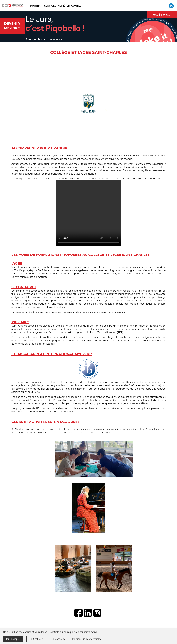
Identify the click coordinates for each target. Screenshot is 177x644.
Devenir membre (12, 26)
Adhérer (64, 6)
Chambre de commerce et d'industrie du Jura (13, 6)
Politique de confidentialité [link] (87, 639)
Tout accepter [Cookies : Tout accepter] (13, 639)
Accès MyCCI (162, 15)
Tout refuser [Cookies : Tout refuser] (36, 639)
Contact (77, 6)
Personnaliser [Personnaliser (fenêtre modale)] (59, 639)
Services (50, 6)
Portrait (36, 6)
